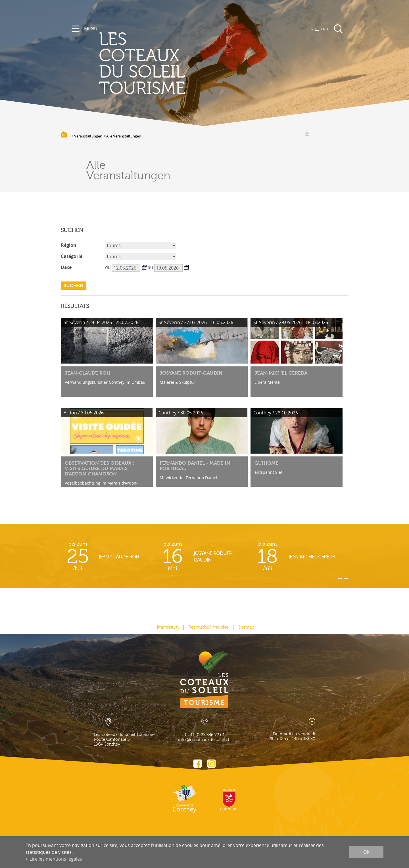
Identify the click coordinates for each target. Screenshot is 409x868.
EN (323, 29)
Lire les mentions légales (56, 859)
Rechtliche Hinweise (208, 627)
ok (366, 852)
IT (328, 29)
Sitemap (246, 627)
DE (317, 29)
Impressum (168, 627)
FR (311, 29)
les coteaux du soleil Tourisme (142, 64)
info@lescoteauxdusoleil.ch (204, 740)
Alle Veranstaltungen (124, 136)
